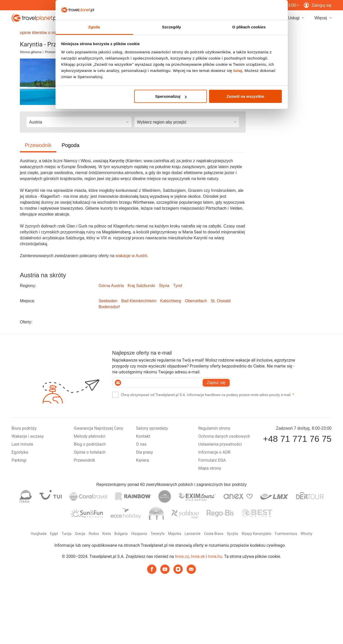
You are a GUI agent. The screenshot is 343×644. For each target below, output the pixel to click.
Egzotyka (20, 452)
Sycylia (232, 534)
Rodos (94, 534)
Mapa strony (210, 468)
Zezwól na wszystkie (245, 98)
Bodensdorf (109, 307)
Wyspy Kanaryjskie (256, 534)
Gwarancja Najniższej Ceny (98, 428)
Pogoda (71, 145)
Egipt (54, 534)
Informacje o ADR (214, 452)
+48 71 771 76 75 (297, 439)
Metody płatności (90, 436)
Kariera (142, 460)
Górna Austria (111, 286)
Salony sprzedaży (152, 428)
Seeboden (108, 301)
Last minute (22, 444)
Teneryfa (157, 534)
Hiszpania (139, 534)
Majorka (175, 534)
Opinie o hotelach (90, 452)
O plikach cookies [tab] (249, 29)
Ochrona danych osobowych (224, 436)
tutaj (238, 72)
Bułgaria (121, 534)
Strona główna (31, 52)
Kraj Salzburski (141, 286)
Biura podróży (24, 428)
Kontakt (143, 436)
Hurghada (39, 534)
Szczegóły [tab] (171, 29)
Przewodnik (54, 52)
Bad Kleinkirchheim (139, 301)
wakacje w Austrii (131, 256)
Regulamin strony (214, 428)
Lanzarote (193, 534)
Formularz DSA (212, 460)
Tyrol (178, 286)
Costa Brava (214, 534)
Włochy (306, 534)
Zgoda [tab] (94, 29)
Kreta (107, 534)
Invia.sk (198, 556)
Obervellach (196, 301)
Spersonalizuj (171, 98)
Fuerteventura (286, 534)
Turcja (66, 534)
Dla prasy (145, 452)
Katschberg (171, 301)
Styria (164, 286)
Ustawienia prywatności (220, 444)
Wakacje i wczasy (28, 436)
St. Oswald (221, 301)
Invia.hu (215, 556)
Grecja (80, 534)
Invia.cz (182, 556)
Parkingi (19, 460)
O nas (141, 444)
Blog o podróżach (90, 444)
